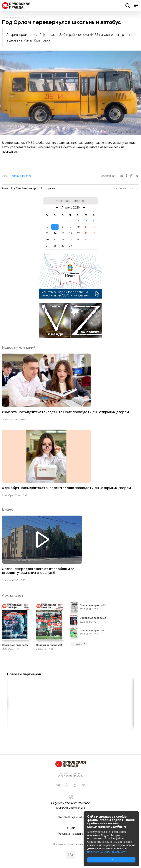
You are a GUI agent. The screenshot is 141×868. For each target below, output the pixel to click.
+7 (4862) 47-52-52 (64, 803)
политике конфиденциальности (107, 852)
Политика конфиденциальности (71, 844)
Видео (8, 509)
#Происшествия (22, 176)
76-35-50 (84, 803)
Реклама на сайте (70, 834)
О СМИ (70, 828)
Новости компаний (19, 347)
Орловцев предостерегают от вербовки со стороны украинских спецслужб (38, 571)
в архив (79, 644)
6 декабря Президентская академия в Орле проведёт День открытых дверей (66, 488)
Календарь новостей (70, 201)
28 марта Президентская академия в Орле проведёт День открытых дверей (65, 412)
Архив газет (13, 595)
